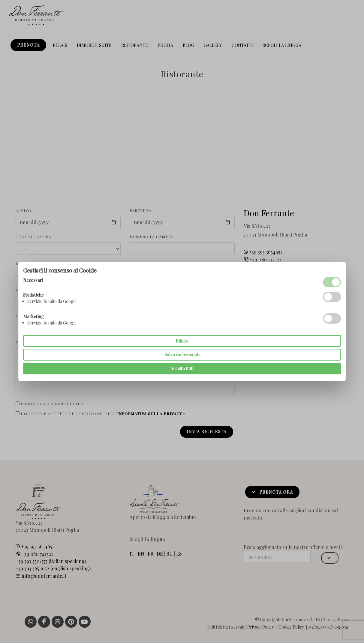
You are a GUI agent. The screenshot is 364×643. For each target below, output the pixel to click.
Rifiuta (182, 341)
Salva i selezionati (182, 355)
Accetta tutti (182, 369)
